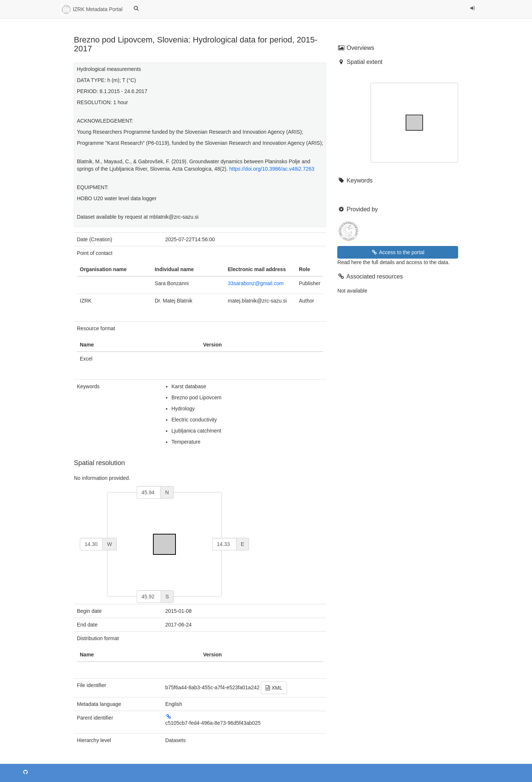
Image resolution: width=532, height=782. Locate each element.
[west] (91, 544)
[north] (149, 492)
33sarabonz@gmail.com (256, 283)
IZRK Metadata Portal (92, 10)
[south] (149, 597)
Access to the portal (398, 252)
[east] (224, 544)
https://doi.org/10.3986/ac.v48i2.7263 (272, 169)
